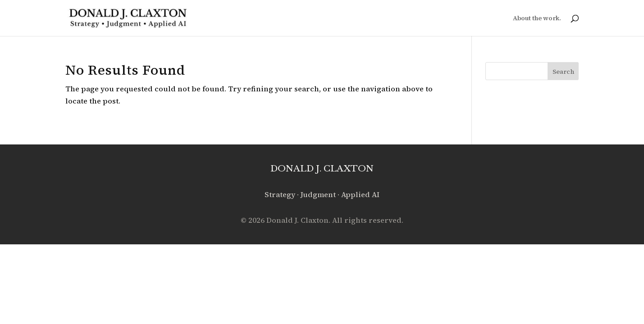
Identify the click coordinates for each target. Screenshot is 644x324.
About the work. (537, 19)
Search (563, 72)
